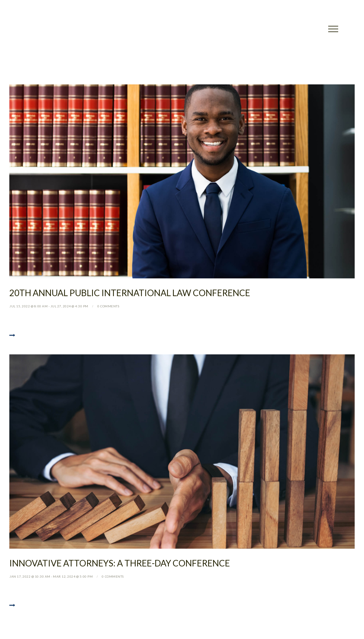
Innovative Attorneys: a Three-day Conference (120, 563)
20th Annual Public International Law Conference (130, 293)
